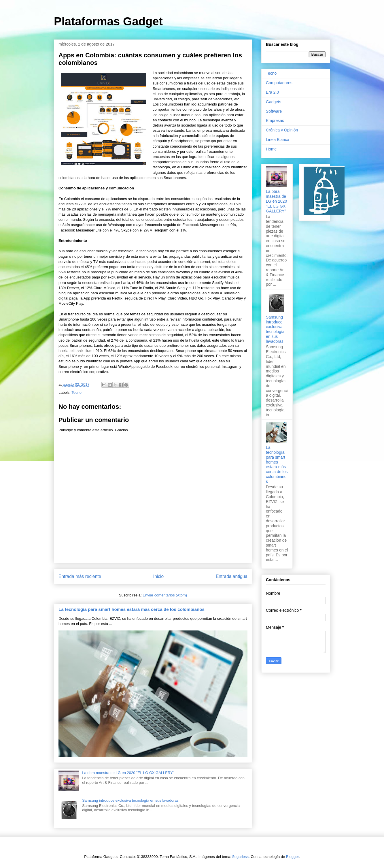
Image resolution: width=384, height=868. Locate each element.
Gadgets (274, 102)
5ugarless (241, 857)
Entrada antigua (232, 576)
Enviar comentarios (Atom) (165, 595)
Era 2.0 (272, 92)
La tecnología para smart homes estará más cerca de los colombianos (132, 609)
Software (274, 111)
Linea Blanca (278, 140)
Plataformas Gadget (108, 21)
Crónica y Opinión (282, 130)
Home (271, 149)
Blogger (292, 857)
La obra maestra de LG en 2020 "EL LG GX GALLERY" (128, 773)
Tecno (76, 392)
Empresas (275, 120)
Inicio (158, 576)
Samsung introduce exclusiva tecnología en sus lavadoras (130, 800)
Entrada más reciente (80, 576)
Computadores (279, 83)
